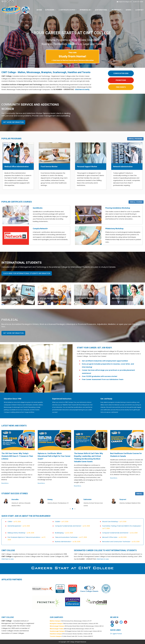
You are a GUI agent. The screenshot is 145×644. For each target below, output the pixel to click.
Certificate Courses (68, 10)
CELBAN (57, 522)
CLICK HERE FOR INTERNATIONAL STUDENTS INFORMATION (27, 273)
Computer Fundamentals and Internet (68, 526)
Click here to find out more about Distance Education (73, 60)
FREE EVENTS (121, 87)
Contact (139, 10)
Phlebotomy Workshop (114, 229)
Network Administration (123, 167)
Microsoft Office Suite (110, 537)
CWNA (10, 522)
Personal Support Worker (87, 167)
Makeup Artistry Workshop (16, 533)
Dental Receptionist (14, 526)
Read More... (5, 483)
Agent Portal (116, 634)
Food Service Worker (49, 167)
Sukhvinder (88, 499)
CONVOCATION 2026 (121, 73)
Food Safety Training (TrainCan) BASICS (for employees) (121, 526)
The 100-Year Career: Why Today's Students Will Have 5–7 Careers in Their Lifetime (17, 456)
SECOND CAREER (10, 298)
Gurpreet (123, 499)
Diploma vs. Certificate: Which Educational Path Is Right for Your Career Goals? (54, 456)
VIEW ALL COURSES (136, 202)
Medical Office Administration (17, 167)
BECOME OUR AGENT (121, 298)
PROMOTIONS (121, 80)
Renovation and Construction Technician (116, 542)
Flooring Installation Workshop (118, 208)
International (102, 10)
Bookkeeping (59, 533)
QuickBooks (38, 208)
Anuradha (15, 499)
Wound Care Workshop (110, 522)
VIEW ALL (139, 494)
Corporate (117, 10)
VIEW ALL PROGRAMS (135, 139)
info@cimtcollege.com (125, 2)
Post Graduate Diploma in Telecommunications (24, 537)
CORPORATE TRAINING (85, 298)
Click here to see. (8, 559)
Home (39, 10)
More (129, 10)
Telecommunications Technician (66, 537)
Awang (50, 499)
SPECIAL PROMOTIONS (49, 298)
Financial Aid (86, 10)
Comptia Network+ (40, 229)
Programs (50, 10)
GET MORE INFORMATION (13, 122)
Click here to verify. (82, 89)
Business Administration (63, 542)
